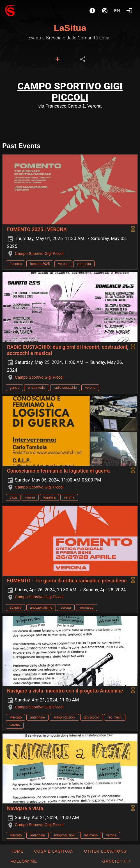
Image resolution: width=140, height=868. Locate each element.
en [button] (117, 11)
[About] (92, 11)
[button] (105, 851)
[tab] (58, 59)
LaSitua (70, 28)
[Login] (129, 11)
